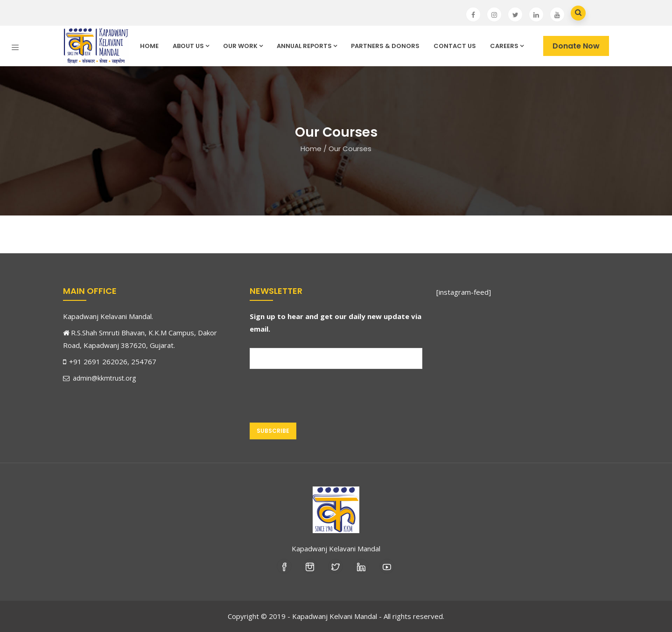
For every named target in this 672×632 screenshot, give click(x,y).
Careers (507, 46)
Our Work (243, 46)
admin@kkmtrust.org (99, 378)
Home (149, 46)
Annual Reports (307, 46)
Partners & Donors (385, 46)
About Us (191, 46)
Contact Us (455, 46)
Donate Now (576, 46)
